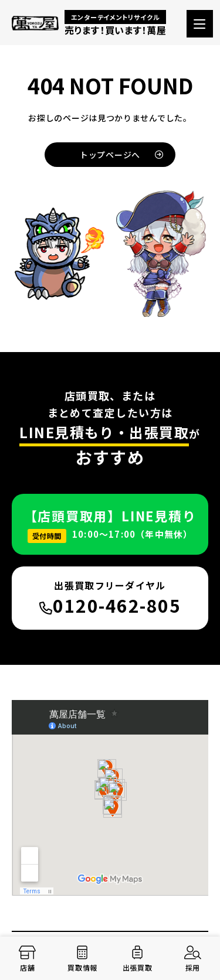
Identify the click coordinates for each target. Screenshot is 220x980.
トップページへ (122, 155)
